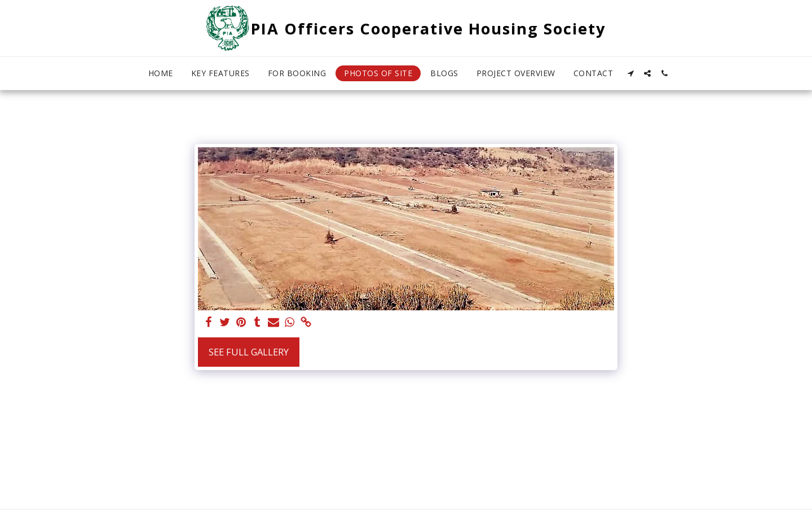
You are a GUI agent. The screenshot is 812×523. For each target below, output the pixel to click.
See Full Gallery (249, 352)
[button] (630, 73)
